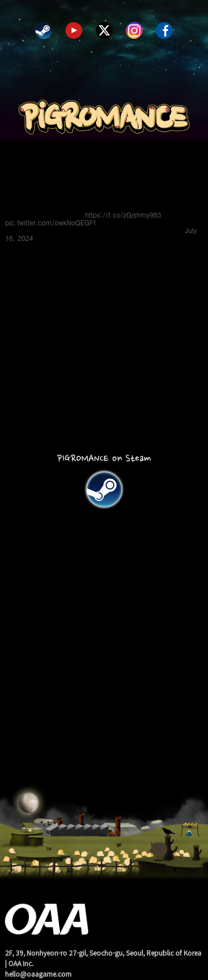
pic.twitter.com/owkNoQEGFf (50, 222)
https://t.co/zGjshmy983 (123, 215)
